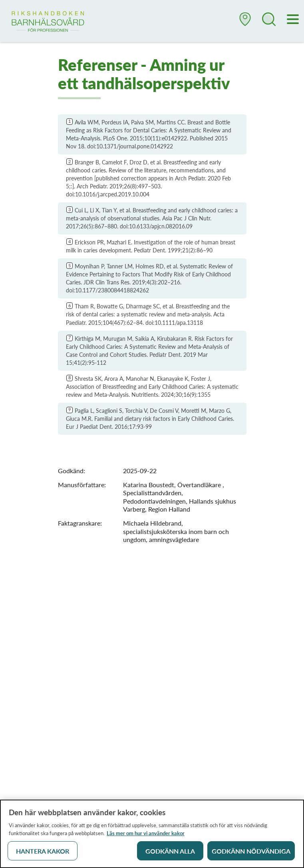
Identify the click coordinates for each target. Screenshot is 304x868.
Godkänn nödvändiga (251, 853)
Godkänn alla (170, 853)
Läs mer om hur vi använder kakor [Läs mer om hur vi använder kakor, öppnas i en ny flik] (146, 835)
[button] (245, 22)
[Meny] (293, 20)
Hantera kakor (43, 853)
